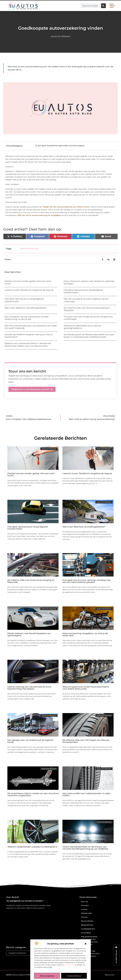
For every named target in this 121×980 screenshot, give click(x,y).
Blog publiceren (87, 925)
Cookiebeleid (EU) (88, 929)
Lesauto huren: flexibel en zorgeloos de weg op (29, 290)
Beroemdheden (87, 921)
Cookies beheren (74, 976)
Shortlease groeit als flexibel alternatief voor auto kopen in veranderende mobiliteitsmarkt (89, 336)
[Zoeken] (103, 6)
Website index (87, 913)
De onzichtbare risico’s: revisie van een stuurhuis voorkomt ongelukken (33, 794)
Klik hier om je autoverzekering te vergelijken (39, 215)
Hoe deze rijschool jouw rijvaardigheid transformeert (28, 528)
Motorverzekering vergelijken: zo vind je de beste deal (85, 634)
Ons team (85, 905)
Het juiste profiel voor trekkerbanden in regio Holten (86, 794)
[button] (86, 944)
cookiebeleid (69, 965)
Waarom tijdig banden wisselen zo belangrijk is (32, 847)
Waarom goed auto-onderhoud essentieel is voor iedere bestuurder (86, 688)
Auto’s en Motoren (61, 36)
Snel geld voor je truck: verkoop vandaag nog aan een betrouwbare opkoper (86, 581)
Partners (84, 917)
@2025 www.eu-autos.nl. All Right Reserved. (23, 975)
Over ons (85, 901)
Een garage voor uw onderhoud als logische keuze (31, 741)
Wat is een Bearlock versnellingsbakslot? (26, 308)
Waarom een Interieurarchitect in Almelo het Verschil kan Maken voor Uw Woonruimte (28, 345)
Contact (84, 909)
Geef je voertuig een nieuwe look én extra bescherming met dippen (29, 688)
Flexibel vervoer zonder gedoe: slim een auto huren (31, 474)
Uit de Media (86, 933)
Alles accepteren (47, 976)
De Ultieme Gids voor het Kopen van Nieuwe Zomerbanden (86, 741)
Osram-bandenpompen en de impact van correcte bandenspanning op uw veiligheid (85, 848)
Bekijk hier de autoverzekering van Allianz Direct (66, 207)
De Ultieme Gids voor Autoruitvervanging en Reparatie (31, 581)
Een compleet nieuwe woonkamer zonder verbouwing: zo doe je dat (27, 318)
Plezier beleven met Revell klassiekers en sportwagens (29, 634)
